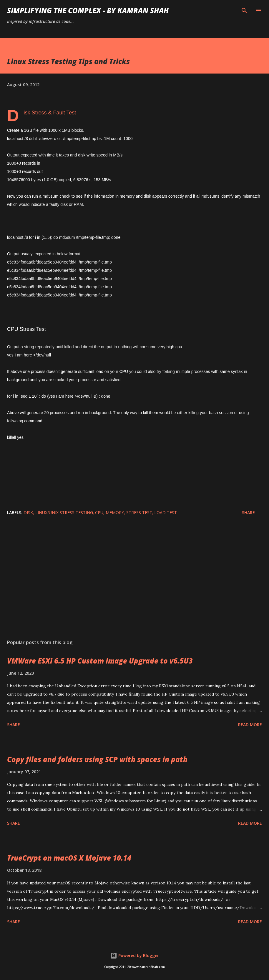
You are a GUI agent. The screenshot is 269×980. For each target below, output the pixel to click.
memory (115, 512)
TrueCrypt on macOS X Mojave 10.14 (69, 858)
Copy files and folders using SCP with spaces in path (97, 759)
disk (28, 512)
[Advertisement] (134, 579)
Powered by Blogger (134, 955)
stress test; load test (152, 512)
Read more (250, 725)
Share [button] (248, 512)
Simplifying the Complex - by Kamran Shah (88, 10)
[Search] (244, 11)
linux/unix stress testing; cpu (69, 512)
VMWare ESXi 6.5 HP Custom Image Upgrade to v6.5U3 (100, 661)
